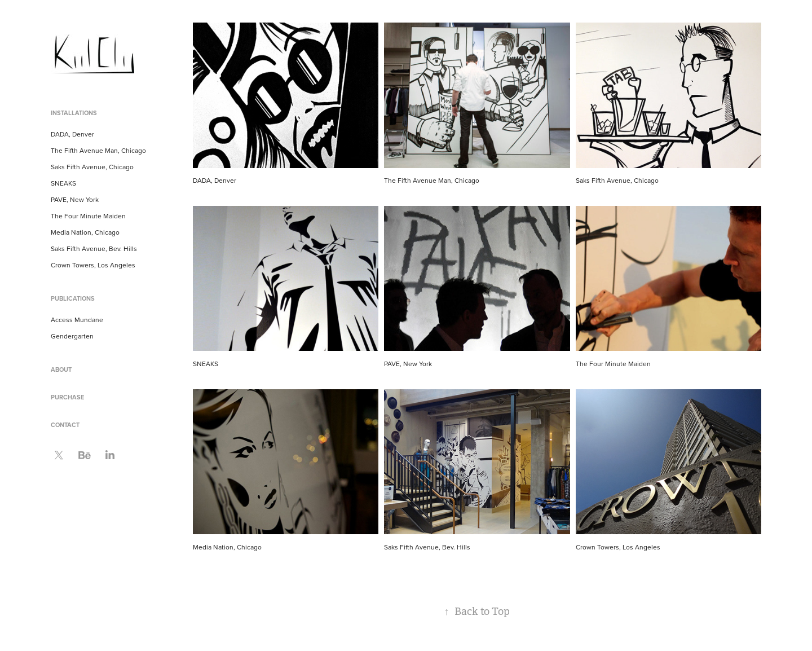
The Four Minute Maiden (88, 216)
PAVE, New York (75, 199)
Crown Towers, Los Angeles (93, 265)
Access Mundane (77, 320)
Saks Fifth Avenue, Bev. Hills (94, 248)
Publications (73, 298)
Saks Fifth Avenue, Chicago (92, 167)
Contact (65, 425)
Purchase (67, 397)
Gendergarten (72, 336)
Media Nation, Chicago (85, 232)
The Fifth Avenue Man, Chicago (98, 150)
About (61, 370)
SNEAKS (63, 183)
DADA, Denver (72, 134)
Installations (74, 113)
